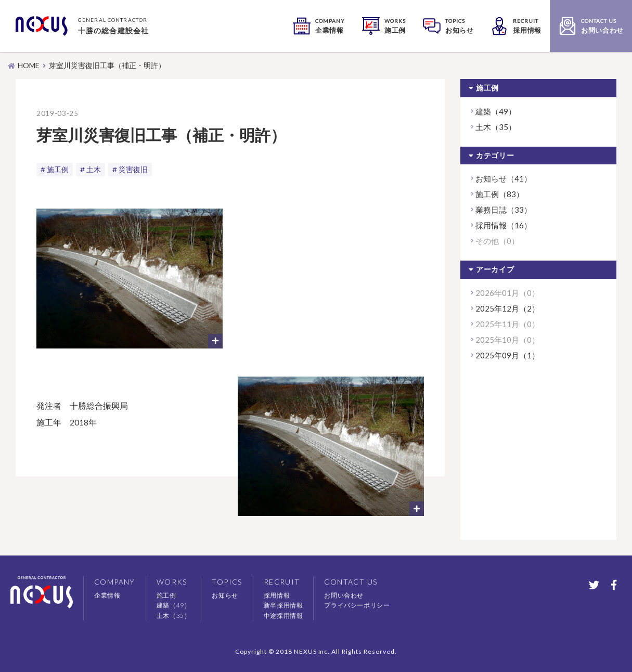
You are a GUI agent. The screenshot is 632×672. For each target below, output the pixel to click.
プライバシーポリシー (357, 605)
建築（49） (496, 111)
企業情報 (107, 595)
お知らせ (225, 595)
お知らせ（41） (504, 178)
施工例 (58, 169)
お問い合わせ (344, 595)
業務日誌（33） (504, 210)
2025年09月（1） (507, 355)
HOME (29, 65)
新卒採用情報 (283, 605)
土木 (94, 169)
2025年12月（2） (507, 308)
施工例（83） (500, 194)
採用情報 (277, 595)
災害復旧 (133, 169)
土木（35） (496, 127)
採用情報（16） (504, 225)
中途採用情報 (283, 616)
